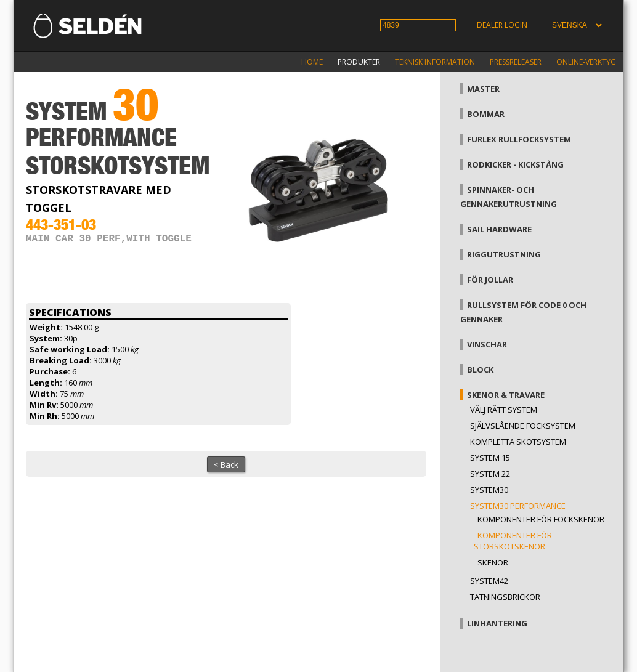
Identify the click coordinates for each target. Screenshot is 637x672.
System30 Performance (518, 506)
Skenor (493, 562)
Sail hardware (499, 229)
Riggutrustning (504, 254)
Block (480, 370)
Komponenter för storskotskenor (513, 541)
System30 (489, 490)
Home (312, 62)
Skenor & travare (506, 395)
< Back (226, 464)
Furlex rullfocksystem (519, 139)
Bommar (486, 114)
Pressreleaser (516, 62)
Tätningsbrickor (505, 597)
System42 (489, 581)
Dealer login (502, 25)
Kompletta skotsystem (518, 442)
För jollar (490, 280)
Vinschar (487, 344)
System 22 (490, 474)
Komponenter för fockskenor (541, 519)
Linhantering (497, 623)
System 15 (490, 458)
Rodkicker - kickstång (515, 164)
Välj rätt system (504, 410)
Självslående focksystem (523, 426)
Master (483, 89)
